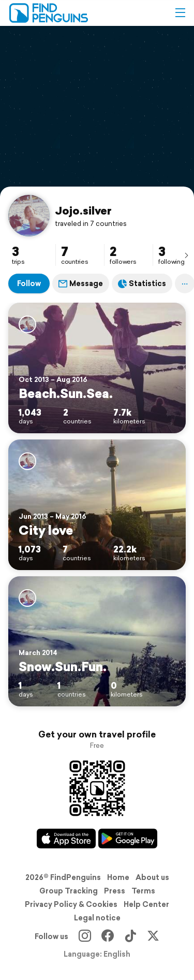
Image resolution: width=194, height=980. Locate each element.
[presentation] (186, 255)
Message (81, 283)
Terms (143, 891)
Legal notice (97, 918)
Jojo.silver (83, 210)
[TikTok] (130, 936)
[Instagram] (85, 936)
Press (115, 891)
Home (118, 877)
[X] (153, 936)
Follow (29, 283)
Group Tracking (69, 891)
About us (152, 877)
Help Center (146, 904)
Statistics (142, 283)
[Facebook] (108, 936)
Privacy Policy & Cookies (71, 904)
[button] (180, 13)
